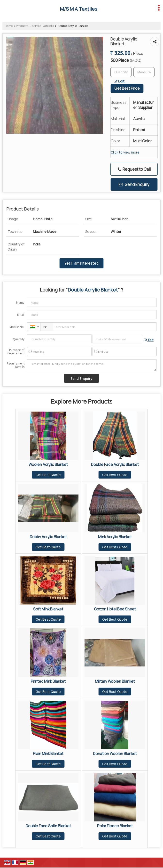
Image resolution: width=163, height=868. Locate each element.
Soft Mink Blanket (48, 609)
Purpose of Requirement (16, 352)
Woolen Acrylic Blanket (48, 465)
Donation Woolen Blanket (115, 754)
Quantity (19, 339)
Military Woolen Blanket (115, 681)
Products (22, 26)
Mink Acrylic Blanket (115, 537)
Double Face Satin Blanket (48, 826)
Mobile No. (17, 327)
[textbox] (144, 72)
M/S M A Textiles (79, 9)
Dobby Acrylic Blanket (48, 537)
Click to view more (125, 152)
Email (21, 315)
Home (9, 26)
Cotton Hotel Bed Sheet (115, 609)
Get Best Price (127, 88)
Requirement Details (16, 365)
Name (20, 303)
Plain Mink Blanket (48, 754)
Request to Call (134, 169)
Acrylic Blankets (43, 26)
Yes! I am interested (81, 263)
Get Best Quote (48, 475)
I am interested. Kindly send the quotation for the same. (92, 365)
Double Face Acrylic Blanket (115, 465)
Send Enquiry (134, 184)
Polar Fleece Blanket (115, 826)
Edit (119, 81)
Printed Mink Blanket (48, 681)
